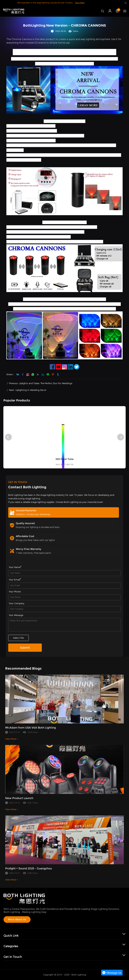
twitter (38, 375)
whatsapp (33, 375)
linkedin (43, 375)
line (48, 375)
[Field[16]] (65, 597)
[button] (8, 437)
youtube (18, 375)
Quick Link (11, 936)
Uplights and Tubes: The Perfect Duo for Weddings (46, 383)
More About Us (17, 919)
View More (80, 3)
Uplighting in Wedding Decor (31, 390)
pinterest (53, 375)
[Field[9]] (65, 586)
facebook (23, 375)
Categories (11, 946)
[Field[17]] (65, 609)
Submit (25, 648)
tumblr (58, 375)
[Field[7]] (65, 573)
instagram (28, 375)
